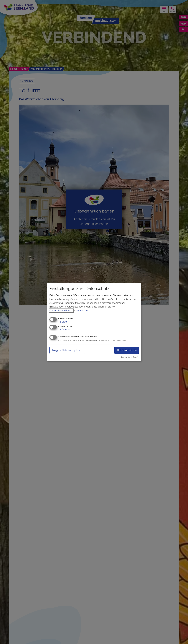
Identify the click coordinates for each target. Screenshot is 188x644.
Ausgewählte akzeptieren (67, 350)
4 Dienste (64, 330)
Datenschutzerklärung (61, 311)
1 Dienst (63, 322)
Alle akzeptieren (126, 350)
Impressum (82, 311)
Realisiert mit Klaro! (129, 357)
